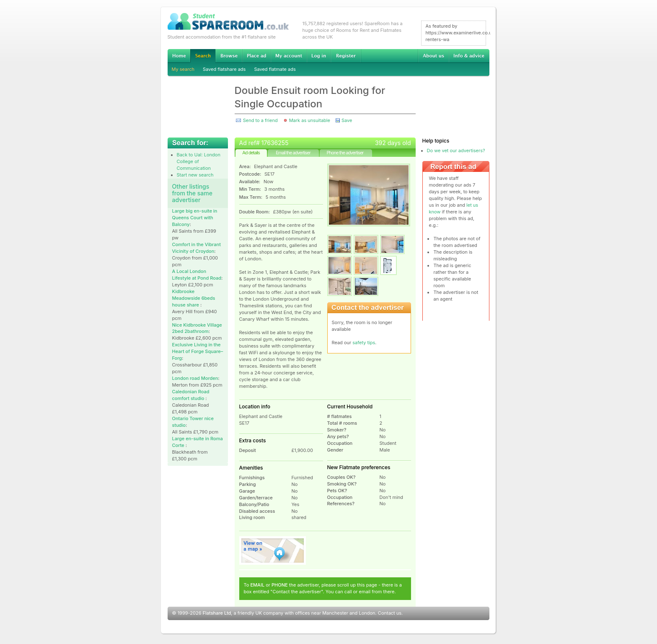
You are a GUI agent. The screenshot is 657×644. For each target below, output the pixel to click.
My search (183, 69)
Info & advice (469, 56)
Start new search (195, 175)
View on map (273, 551)
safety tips (364, 343)
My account (289, 56)
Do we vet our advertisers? (456, 151)
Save (347, 120)
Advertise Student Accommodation (256, 56)
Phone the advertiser (345, 153)
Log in (319, 56)
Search (203, 56)
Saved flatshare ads (224, 69)
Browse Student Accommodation (229, 56)
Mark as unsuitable (310, 120)
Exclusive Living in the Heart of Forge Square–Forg (198, 351)
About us (433, 56)
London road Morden (195, 378)
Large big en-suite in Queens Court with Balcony (195, 218)
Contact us (390, 613)
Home (179, 56)
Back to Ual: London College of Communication (199, 161)
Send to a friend (260, 120)
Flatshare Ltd (217, 613)
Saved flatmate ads (275, 69)
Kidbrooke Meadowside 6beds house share (194, 298)
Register (346, 56)
